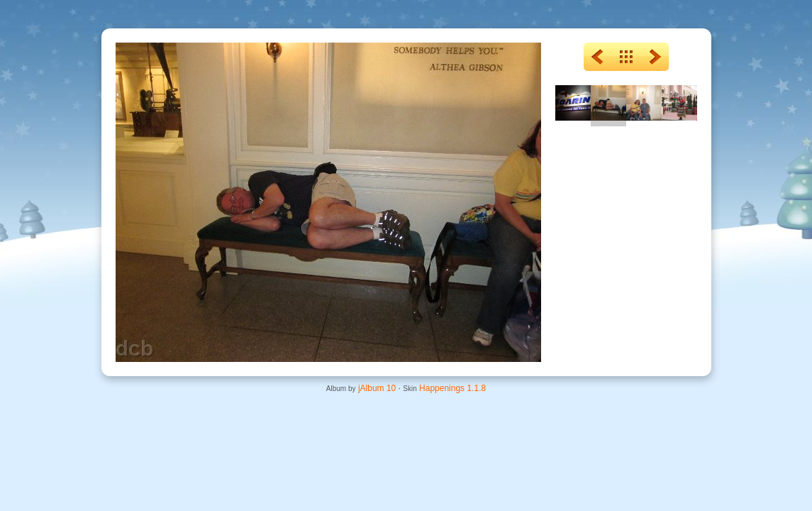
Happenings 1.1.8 (452, 388)
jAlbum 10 (377, 388)
